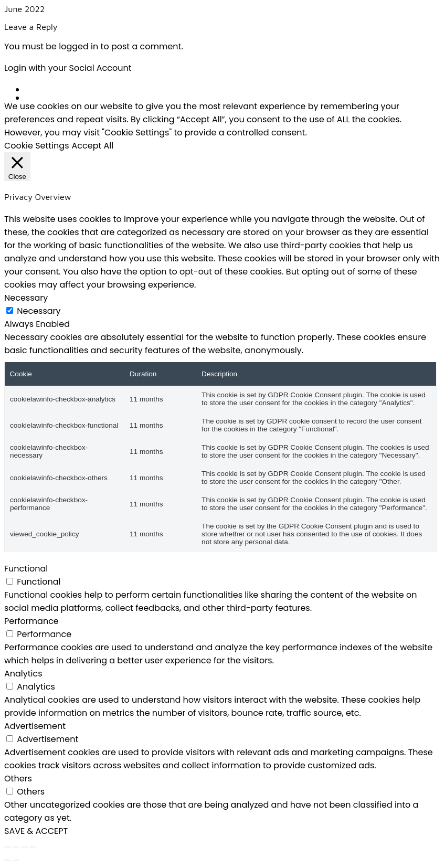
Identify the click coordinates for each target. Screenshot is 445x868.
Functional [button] (26, 569)
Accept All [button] (93, 146)
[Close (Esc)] (33, 847)
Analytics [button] (23, 674)
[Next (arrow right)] (16, 860)
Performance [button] (31, 621)
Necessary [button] (26, 298)
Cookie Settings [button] (37, 146)
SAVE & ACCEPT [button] (36, 831)
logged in (78, 46)
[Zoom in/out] (7, 847)
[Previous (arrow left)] (7, 860)
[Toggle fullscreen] (16, 847)
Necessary (39, 311)
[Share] (25, 847)
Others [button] (18, 779)
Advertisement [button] (35, 726)
